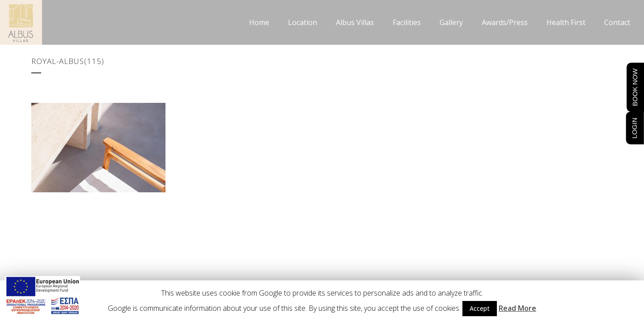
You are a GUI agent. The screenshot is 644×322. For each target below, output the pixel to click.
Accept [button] (480, 308)
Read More (517, 308)
